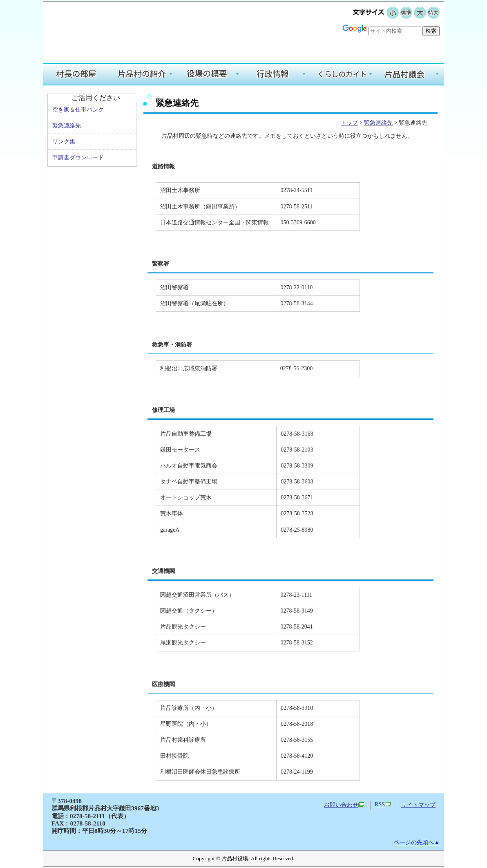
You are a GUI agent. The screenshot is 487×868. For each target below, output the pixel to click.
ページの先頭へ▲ (417, 842)
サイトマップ (418, 805)
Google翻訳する (416, 44)
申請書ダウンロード (78, 158)
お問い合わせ (344, 805)
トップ (349, 123)
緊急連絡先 (67, 126)
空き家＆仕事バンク (78, 110)
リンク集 (64, 142)
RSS (383, 804)
